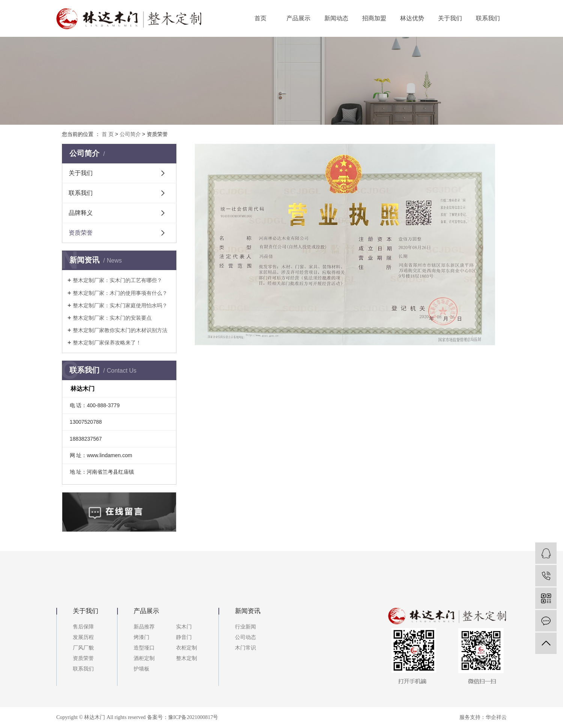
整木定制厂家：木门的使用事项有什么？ (120, 293)
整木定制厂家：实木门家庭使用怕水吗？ (120, 305)
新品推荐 (144, 627)
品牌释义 (81, 213)
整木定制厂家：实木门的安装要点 (112, 318)
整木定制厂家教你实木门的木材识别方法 (120, 330)
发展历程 (83, 637)
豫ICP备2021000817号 (193, 717)
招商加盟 (374, 18)
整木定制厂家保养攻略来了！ (107, 343)
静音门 (184, 637)
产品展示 (298, 18)
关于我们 (450, 18)
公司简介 (130, 134)
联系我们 (488, 18)
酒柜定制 (144, 658)
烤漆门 (142, 637)
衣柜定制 (187, 648)
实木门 (184, 627)
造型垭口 (144, 648)
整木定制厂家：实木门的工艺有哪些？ (117, 280)
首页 (260, 18)
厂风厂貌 (83, 648)
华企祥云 (496, 717)
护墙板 (142, 669)
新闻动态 (336, 18)
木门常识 (245, 648)
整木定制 (187, 658)
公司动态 (245, 637)
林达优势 (412, 18)
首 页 (108, 134)
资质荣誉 (81, 233)
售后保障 (83, 627)
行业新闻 (245, 627)
